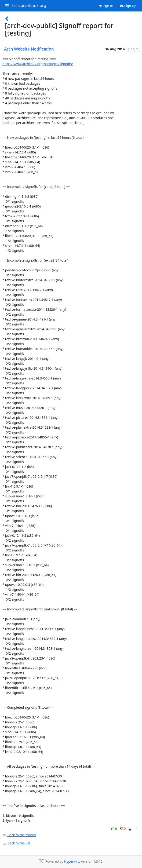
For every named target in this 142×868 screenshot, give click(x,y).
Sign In (106, 6)
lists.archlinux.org (29, 6)
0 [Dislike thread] (123, 829)
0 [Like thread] (115, 829)
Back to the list (16, 843)
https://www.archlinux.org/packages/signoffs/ (38, 64)
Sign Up (128, 6)
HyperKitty (72, 862)
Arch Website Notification (29, 49)
